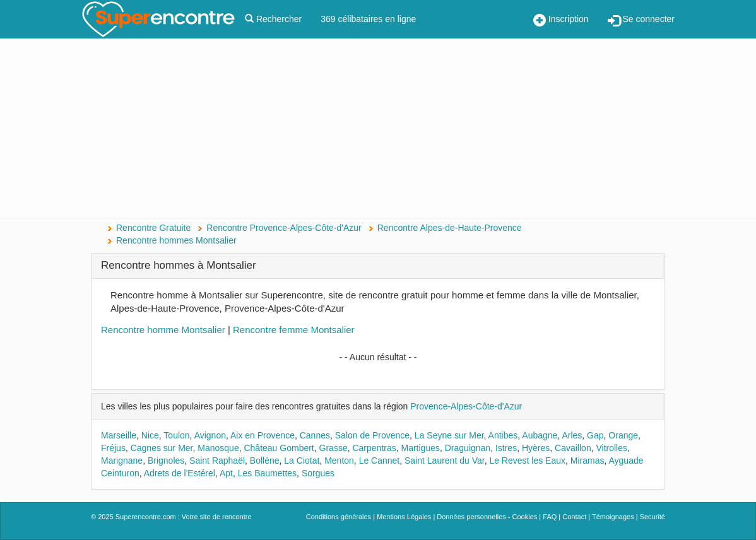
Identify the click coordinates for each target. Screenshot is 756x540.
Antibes (503, 435)
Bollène (265, 461)
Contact (574, 517)
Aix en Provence (263, 435)
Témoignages (613, 517)
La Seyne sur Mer (449, 435)
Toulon (176, 435)
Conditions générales (339, 517)
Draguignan (468, 448)
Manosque (218, 448)
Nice (150, 435)
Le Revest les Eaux (527, 461)
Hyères (536, 448)
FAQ (550, 517)
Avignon (210, 435)
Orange (623, 435)
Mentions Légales (404, 517)
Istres (506, 448)
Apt (226, 473)
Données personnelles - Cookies (487, 517)
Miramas (588, 461)
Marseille (119, 435)
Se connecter (641, 20)
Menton (339, 461)
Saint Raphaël (217, 461)
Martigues (421, 448)
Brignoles (166, 461)
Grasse (334, 448)
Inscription (561, 20)
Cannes (315, 435)
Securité (653, 517)
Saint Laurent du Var (445, 461)
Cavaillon (573, 448)
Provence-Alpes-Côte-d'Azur (466, 406)
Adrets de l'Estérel (180, 473)
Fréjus (113, 448)
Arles (572, 435)
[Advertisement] (378, 129)
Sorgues (318, 473)
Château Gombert (279, 448)
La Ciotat (302, 461)
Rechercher (273, 19)
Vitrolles (611, 448)
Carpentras (374, 448)
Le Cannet (380, 461)
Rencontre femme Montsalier (294, 330)
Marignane (122, 461)
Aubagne (540, 435)
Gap (595, 435)
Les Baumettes (267, 473)
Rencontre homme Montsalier (163, 330)
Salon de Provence (372, 435)
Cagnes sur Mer (162, 448)
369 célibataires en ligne (368, 19)
